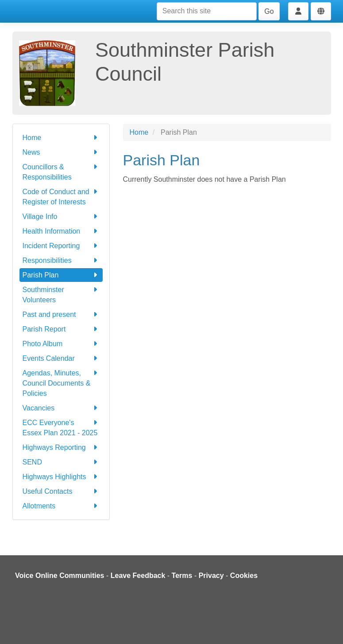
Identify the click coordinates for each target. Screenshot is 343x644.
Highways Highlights (61, 477)
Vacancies (61, 408)
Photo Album (61, 344)
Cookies (244, 576)
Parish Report (61, 329)
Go (269, 11)
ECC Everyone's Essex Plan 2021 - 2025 (61, 427)
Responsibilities (61, 260)
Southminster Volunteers (61, 294)
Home (61, 138)
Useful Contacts (61, 491)
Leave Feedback (138, 576)
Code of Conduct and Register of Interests (61, 196)
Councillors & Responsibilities (61, 171)
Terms (182, 576)
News (61, 152)
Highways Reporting (61, 447)
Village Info (61, 217)
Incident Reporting (61, 246)
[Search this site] (207, 11)
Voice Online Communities (60, 576)
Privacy (211, 576)
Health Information (61, 231)
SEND (61, 462)
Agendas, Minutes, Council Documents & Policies (61, 382)
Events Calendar (61, 358)
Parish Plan (61, 275)
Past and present (61, 314)
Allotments (61, 506)
